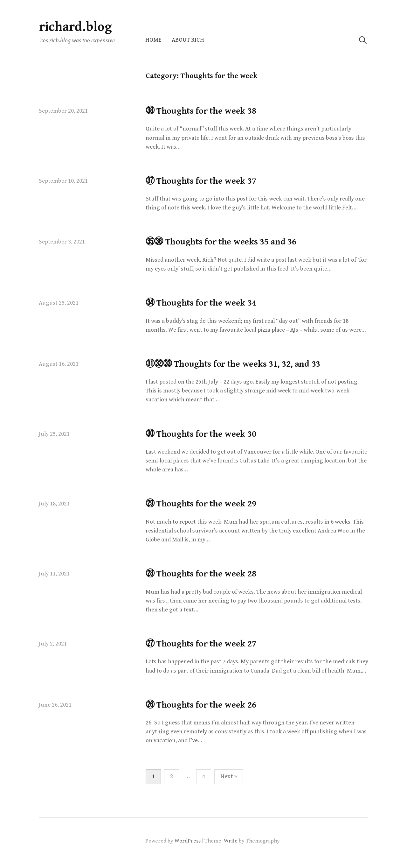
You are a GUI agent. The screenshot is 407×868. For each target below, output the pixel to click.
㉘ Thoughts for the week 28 (201, 574)
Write (231, 841)
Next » (229, 776)
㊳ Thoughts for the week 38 (201, 111)
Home (153, 40)
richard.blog (76, 27)
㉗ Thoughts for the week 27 (201, 644)
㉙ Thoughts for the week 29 (201, 504)
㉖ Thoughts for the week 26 (201, 705)
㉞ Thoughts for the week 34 (201, 303)
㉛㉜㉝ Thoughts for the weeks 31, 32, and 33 (233, 364)
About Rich (188, 40)
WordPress (188, 841)
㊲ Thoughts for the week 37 (201, 181)
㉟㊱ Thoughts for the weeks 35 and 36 (221, 242)
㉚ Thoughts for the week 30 (201, 434)
